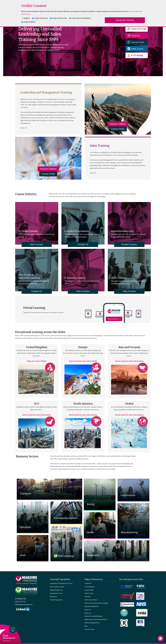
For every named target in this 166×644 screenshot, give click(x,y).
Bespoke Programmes (92, 606)
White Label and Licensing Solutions (96, 619)
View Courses (37, 244)
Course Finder (136, 42)
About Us (88, 610)
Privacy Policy (89, 593)
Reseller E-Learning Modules (94, 616)
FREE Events (136, 49)
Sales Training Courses (57, 587)
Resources (88, 613)
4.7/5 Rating (135, 55)
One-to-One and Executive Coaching (96, 603)
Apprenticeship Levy (56, 590)
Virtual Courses (89, 629)
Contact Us (83, 244)
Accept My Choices (125, 20)
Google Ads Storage (41, 18)
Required (27, 18)
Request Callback (118, 124)
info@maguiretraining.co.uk (24, 604)
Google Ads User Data (60, 18)
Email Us (134, 36)
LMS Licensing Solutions (92, 623)
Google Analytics (29, 22)
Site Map (87, 597)
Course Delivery (90, 587)
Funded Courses (129, 244)
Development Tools (56, 593)
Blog (86, 626)
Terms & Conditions (91, 600)
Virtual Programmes (56, 600)
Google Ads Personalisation (81, 18)
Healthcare (53, 597)
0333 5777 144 (137, 29)
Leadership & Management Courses (61, 583)
